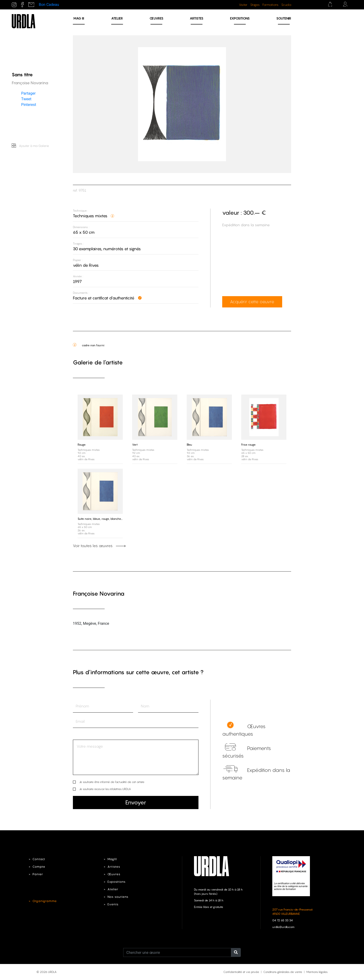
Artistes (197, 18)
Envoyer (136, 802)
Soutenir (284, 18)
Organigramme (45, 901)
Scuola (286, 5)
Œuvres (156, 18)
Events (113, 904)
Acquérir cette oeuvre (252, 302)
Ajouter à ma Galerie (30, 146)
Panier (38, 874)
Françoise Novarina (99, 594)
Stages (255, 5)
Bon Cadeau (49, 5)
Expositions (240, 18)
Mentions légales (317, 972)
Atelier (117, 18)
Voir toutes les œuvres (99, 546)
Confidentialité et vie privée (241, 972)
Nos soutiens (118, 897)
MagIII (112, 859)
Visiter (243, 5)
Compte (39, 867)
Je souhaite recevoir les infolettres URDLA (105, 789)
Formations (270, 5)
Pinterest (29, 104)
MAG (79, 18)
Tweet (26, 99)
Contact (39, 859)
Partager (28, 93)
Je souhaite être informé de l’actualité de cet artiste (112, 782)
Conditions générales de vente (283, 972)
